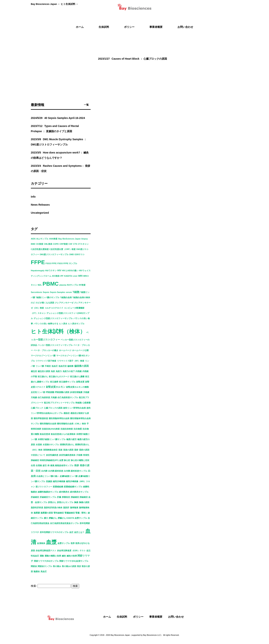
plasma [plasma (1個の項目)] (63, 285)
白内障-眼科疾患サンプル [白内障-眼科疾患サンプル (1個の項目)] (76, 471)
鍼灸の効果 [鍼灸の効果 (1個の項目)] (72, 556)
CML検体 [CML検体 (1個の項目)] (48, 244)
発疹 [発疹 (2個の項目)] (77, 465)
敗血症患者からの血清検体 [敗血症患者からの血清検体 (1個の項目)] (63, 434)
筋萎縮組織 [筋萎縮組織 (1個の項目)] (58, 487)
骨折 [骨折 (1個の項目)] (79, 566)
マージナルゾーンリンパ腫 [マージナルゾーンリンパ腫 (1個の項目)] (43, 356)
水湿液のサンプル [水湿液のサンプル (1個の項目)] (51, 445)
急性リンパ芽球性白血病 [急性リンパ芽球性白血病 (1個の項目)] (74, 408)
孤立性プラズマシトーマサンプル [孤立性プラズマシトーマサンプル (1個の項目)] (59, 403)
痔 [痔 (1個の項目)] (48, 465)
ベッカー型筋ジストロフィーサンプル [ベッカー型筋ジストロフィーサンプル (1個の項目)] (55, 345)
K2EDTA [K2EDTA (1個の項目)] (68, 276)
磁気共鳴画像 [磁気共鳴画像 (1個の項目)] (59, 481)
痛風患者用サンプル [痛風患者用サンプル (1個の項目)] (64, 465)
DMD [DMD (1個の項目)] (72, 254)
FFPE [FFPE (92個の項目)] (38, 262)
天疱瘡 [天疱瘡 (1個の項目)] (86, 392)
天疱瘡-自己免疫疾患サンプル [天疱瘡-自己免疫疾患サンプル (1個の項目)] (64, 397)
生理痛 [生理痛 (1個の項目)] (39, 465)
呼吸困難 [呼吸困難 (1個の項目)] (50, 392)
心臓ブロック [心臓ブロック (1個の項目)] (37, 408)
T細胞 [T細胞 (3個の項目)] (76, 292)
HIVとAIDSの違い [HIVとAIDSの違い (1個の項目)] (70, 270)
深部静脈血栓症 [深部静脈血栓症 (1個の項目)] (50, 450)
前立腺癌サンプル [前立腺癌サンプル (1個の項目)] (67, 382)
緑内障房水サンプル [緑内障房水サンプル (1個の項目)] (79, 492)
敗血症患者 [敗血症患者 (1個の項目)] (45, 434)
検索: (34, 586)
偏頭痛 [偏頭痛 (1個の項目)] (70, 366)
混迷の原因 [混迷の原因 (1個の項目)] (68, 450)
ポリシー (138, 617)
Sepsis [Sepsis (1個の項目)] (46, 292)
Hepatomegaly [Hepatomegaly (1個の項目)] (38, 270)
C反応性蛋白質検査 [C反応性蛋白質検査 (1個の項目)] (40, 249)
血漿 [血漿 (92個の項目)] (51, 542)
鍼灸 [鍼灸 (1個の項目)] (64, 556)
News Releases (40, 205)
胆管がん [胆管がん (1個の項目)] (52, 502)
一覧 (86, 105)
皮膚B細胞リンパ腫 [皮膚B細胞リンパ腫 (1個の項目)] (69, 476)
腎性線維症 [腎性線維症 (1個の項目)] (59, 513)
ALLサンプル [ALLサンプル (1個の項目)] (42, 239)
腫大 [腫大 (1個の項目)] (46, 518)
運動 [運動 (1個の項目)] (42, 556)
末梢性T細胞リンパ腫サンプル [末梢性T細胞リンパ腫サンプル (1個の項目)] (52, 439)
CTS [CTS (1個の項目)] (75, 244)
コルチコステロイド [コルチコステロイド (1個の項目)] (54, 308)
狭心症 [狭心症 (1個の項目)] (67, 460)
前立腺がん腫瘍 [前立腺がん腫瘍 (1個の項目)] (77, 376)
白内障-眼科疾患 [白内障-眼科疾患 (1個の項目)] (56, 471)
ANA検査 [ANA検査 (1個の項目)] (53, 239)
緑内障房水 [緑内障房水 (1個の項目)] (64, 492)
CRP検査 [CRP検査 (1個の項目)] (64, 244)
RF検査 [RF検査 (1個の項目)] (82, 285)
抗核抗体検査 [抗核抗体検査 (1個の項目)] (67, 429)
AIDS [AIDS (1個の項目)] (33, 239)
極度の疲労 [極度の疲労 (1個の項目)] (71, 439)
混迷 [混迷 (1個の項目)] (60, 450)
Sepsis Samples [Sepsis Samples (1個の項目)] (58, 292)
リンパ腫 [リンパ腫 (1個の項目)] (40, 366)
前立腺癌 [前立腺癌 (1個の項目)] (54, 382)
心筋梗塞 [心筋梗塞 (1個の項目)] (86, 403)
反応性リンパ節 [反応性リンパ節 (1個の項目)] (38, 392)
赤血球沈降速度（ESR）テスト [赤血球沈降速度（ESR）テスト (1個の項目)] (71, 551)
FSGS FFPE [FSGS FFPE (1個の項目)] (51, 263)
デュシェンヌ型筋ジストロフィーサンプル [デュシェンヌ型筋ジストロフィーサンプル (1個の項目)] (53, 318)
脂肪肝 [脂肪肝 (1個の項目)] (66, 508)
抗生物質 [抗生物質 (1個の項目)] (78, 429)
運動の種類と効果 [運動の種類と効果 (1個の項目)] (53, 556)
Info (33, 197)
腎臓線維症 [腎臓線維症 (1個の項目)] (70, 513)
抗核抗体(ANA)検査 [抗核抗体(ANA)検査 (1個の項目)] (51, 429)
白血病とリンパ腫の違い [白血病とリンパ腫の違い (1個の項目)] (48, 476)
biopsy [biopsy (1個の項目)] (85, 239)
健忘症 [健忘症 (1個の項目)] (34, 371)
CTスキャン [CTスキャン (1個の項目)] (83, 244)
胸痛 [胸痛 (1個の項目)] (76, 502)
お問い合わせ (176, 617)
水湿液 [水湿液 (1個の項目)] (39, 445)
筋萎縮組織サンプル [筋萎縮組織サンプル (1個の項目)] (73, 487)
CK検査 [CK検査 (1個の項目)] (40, 244)
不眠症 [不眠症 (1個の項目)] (48, 366)
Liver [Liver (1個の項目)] (75, 276)
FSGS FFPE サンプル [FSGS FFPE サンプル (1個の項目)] (67, 263)
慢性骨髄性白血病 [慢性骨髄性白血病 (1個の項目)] (48, 424)
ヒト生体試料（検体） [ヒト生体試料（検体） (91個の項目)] (58, 331)
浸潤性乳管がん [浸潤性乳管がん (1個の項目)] (67, 445)
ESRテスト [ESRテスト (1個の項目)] (80, 254)
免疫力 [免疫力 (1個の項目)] (59, 371)
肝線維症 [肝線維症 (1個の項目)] (35, 497)
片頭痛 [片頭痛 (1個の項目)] (79, 455)
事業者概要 (156, 617)
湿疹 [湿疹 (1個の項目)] (76, 450)
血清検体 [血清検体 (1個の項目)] (41, 543)
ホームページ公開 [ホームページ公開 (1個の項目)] (80, 350)
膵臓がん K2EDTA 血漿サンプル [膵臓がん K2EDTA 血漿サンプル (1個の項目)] (72, 518)
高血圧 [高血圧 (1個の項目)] (44, 571)
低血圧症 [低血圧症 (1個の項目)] (63, 366)
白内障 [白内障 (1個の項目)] (44, 471)
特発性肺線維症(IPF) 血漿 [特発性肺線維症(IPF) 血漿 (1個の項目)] (52, 460)
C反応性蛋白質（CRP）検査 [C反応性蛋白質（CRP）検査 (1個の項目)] (63, 249)
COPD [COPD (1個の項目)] (56, 244)
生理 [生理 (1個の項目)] (33, 465)
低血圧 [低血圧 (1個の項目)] (55, 366)
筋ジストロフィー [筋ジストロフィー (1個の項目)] (44, 487)
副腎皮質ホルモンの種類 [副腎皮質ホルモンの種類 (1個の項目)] (77, 387)
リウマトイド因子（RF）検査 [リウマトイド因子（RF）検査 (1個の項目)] (71, 361)
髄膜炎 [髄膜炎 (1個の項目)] (37, 571)
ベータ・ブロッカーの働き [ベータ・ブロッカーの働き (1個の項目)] (46, 350)
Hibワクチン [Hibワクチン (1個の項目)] (51, 270)
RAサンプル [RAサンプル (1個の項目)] (73, 285)
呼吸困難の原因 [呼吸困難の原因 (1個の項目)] (62, 392)
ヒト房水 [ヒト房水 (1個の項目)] (63, 324)
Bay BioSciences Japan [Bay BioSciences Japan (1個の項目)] (69, 239)
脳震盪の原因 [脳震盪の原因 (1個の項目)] (47, 513)
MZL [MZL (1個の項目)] (40, 285)
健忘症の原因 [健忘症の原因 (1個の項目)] (44, 371)
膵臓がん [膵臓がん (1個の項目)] (53, 518)
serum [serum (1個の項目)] (69, 292)
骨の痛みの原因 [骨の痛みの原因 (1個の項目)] (69, 566)
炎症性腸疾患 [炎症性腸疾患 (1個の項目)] (52, 455)
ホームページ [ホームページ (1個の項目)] (65, 350)
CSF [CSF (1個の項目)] (71, 244)
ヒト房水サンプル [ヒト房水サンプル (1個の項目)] (76, 324)
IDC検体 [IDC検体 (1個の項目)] (56, 276)
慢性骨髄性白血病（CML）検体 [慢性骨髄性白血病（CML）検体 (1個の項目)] (71, 424)
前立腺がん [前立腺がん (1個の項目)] (43, 376)
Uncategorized (40, 213)
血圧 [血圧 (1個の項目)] (71, 532)
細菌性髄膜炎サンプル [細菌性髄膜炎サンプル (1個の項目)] (48, 492)
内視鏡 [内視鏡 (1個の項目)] (79, 371)
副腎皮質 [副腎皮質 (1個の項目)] (80, 382)
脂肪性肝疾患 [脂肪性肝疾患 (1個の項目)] (37, 508)
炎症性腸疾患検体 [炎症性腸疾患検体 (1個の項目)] (67, 455)
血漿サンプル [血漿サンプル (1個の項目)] (64, 543)
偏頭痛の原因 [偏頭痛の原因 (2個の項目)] (81, 366)
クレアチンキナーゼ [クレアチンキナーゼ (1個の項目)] (64, 303)
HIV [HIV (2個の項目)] (59, 270)
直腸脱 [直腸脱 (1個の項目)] (49, 481)
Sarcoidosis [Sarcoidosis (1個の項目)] (36, 292)
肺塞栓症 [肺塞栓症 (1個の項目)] (66, 497)
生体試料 (122, 617)
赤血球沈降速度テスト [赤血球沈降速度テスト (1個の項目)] (46, 551)
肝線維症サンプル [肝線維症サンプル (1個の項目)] (48, 497)
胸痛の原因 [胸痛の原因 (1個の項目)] (84, 502)
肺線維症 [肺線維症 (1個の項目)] (75, 497)
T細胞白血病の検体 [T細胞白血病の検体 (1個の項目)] (81, 297)
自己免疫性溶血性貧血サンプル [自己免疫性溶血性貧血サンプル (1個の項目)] (64, 523)
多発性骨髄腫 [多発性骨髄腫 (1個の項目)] (76, 392)
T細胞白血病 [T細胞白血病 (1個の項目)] (66, 297)
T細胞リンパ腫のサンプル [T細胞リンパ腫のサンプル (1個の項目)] (48, 297)
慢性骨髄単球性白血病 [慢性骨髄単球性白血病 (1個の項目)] (59, 418)
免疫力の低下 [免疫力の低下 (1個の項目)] (69, 371)
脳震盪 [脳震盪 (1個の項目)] (37, 513)
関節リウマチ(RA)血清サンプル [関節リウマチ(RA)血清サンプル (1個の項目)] (74, 561)
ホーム (107, 617)
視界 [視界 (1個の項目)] (73, 543)
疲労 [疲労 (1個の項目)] (45, 465)
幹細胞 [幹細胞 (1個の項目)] (79, 403)
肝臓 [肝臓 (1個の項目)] (59, 497)
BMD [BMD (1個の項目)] (33, 244)
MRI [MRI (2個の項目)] (80, 276)
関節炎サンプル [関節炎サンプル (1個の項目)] (45, 566)
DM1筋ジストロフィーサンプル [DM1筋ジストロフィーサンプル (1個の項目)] (54, 254)
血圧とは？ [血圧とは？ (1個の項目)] (79, 532)
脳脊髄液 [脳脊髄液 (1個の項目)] (74, 508)
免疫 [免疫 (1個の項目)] (53, 371)
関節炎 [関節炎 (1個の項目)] (34, 566)
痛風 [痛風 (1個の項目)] (52, 465)
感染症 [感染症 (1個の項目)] (67, 413)
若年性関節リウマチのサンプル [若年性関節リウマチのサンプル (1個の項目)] (54, 532)
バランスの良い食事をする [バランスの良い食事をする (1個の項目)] (46, 324)
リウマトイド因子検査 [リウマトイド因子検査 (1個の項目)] (46, 361)
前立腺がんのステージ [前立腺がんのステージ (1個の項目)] (59, 376)
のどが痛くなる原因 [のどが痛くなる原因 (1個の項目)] (45, 303)
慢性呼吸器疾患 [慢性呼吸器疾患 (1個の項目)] (41, 418)
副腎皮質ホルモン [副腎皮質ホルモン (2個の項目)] (56, 387)
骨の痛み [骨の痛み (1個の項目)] (57, 566)
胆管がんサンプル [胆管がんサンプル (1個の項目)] (65, 502)
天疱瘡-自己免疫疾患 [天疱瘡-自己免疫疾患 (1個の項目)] (40, 397)
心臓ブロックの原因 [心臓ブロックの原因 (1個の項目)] (53, 408)
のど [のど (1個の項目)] (33, 303)
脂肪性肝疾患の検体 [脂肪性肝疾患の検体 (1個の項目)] (53, 508)
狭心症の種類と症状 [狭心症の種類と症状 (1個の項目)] (80, 460)
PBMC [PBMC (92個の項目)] (51, 284)
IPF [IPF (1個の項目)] (62, 276)
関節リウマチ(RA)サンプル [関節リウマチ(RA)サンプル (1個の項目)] (46, 561)
